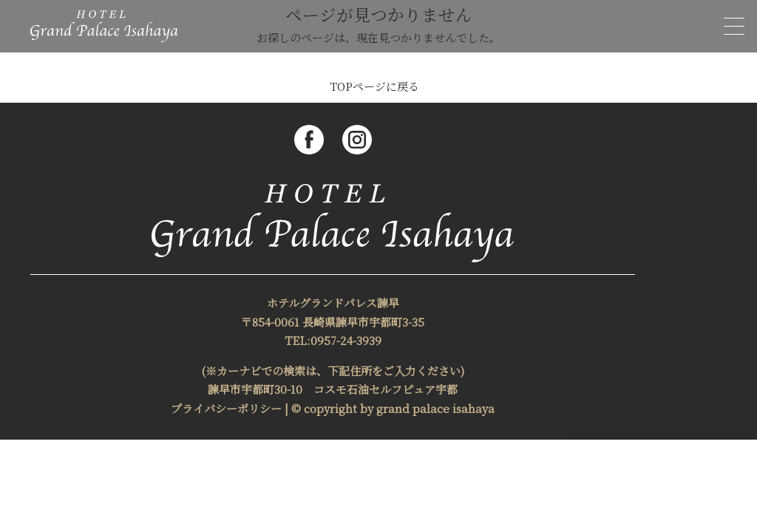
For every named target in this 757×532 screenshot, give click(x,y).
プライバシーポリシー (226, 408)
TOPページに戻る (374, 86)
